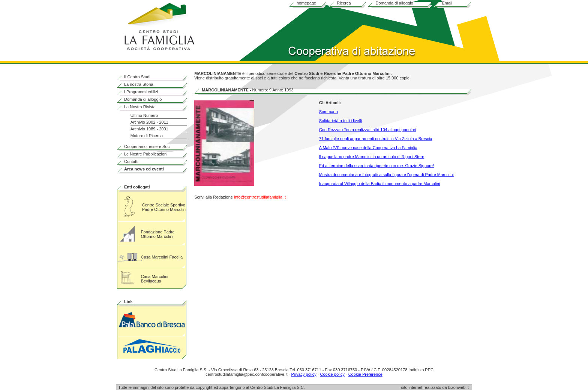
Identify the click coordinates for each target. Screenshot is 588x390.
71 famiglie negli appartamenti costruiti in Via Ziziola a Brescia (376, 139)
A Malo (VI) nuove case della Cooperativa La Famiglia (368, 148)
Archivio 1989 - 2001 (149, 129)
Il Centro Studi (137, 77)
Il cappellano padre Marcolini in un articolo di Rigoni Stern (372, 157)
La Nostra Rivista (140, 107)
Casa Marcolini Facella (162, 257)
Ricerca (344, 3)
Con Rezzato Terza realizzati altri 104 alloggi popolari (368, 130)
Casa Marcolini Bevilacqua (155, 279)
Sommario (328, 112)
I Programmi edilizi (141, 92)
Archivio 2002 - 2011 (149, 122)
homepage (306, 3)
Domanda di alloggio (394, 3)
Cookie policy (332, 374)
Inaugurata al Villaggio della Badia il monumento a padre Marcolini (380, 184)
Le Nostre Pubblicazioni (146, 154)
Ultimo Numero (144, 115)
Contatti (131, 161)
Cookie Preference (365, 374)
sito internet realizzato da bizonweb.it (436, 387)
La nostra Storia (139, 84)
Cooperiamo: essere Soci (147, 146)
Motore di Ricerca (147, 136)
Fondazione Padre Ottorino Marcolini (158, 234)
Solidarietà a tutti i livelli (340, 121)
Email (447, 3)
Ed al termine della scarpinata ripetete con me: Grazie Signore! (376, 166)
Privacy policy (304, 374)
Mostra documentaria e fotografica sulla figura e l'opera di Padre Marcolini (386, 175)
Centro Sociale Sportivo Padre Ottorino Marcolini (164, 207)
